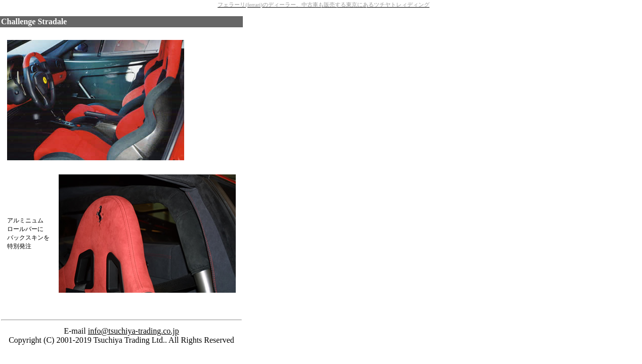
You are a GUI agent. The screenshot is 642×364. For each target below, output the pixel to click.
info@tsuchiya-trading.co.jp (134, 331)
